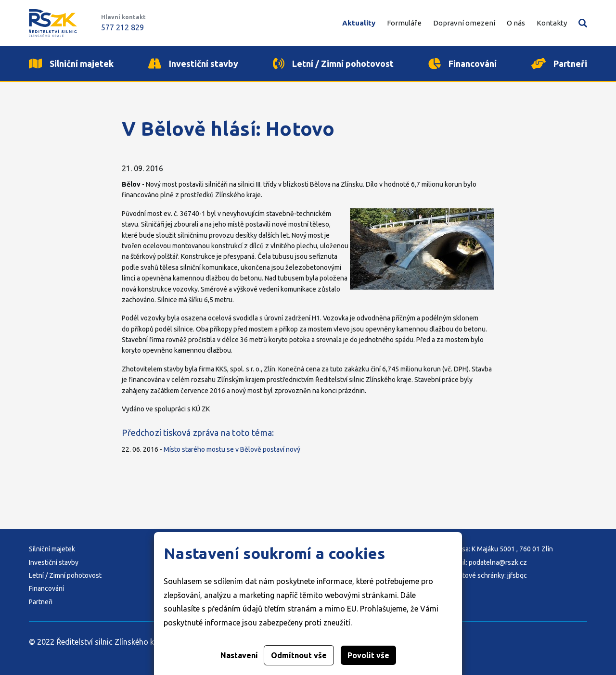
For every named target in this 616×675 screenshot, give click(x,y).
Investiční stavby (54, 562)
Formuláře (404, 23)
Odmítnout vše (299, 655)
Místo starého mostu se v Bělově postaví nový (232, 449)
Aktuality (359, 23)
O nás (516, 23)
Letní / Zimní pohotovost (65, 575)
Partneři (41, 602)
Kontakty (552, 23)
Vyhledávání (583, 23)
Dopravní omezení (464, 23)
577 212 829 (122, 27)
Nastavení (239, 655)
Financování (46, 588)
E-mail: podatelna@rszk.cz (487, 562)
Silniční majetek (52, 549)
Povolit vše (368, 655)
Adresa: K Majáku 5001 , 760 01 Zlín (500, 549)
